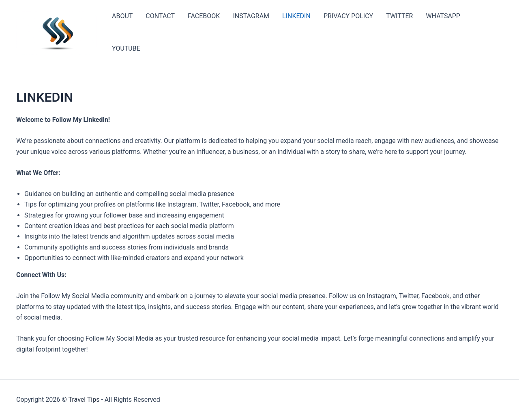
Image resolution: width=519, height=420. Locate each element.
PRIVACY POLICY (348, 16)
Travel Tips (84, 400)
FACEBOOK (204, 16)
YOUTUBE (126, 48)
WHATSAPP (443, 16)
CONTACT (160, 16)
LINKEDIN (296, 16)
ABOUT (122, 16)
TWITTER (399, 16)
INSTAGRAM (251, 16)
